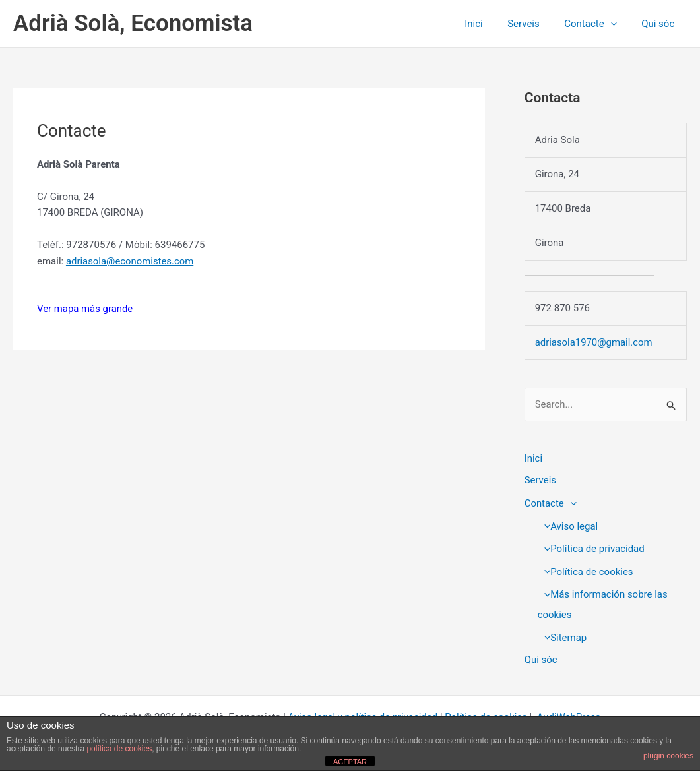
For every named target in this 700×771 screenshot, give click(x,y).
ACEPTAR (350, 762)
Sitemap (562, 634)
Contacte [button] (598, 24)
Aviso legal (568, 526)
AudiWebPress (570, 713)
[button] (618, 24)
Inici (491, 24)
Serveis (536, 24)
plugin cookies (668, 756)
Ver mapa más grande (85, 309)
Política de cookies (586, 570)
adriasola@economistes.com (130, 261)
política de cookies (119, 749)
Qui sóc (660, 24)
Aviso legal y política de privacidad (363, 713)
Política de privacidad (591, 547)
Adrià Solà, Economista (133, 23)
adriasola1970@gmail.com (594, 342)
